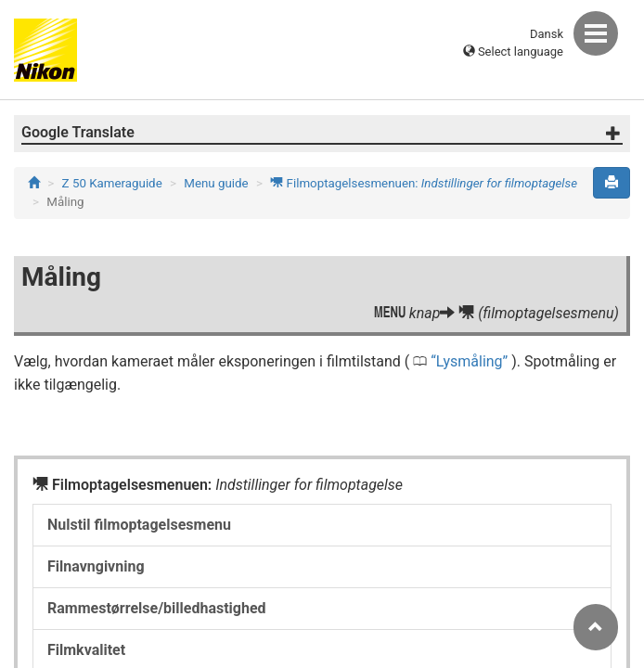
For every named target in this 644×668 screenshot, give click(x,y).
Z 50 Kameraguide (112, 183)
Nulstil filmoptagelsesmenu (139, 525)
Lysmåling (470, 361)
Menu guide (216, 183)
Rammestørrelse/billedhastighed (157, 608)
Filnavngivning (96, 566)
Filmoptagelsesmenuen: (424, 183)
